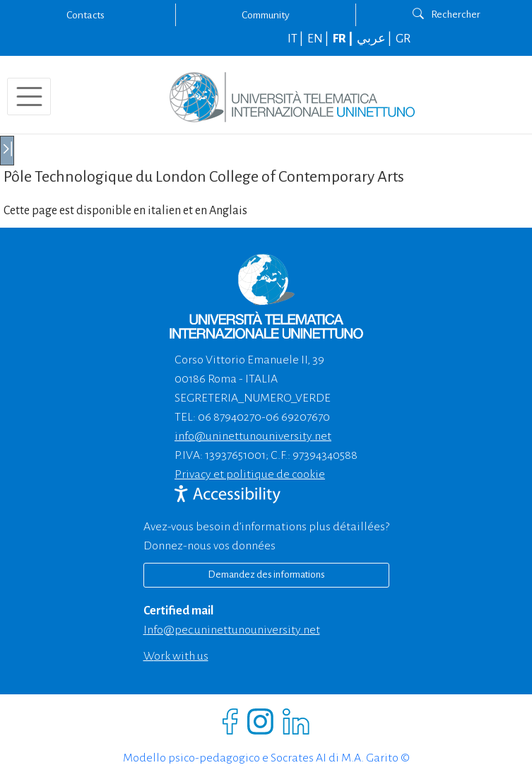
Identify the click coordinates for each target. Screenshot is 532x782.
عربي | (375, 39)
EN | (319, 39)
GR (403, 39)
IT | (296, 39)
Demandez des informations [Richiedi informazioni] (266, 574)
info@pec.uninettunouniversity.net (232, 630)
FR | (344, 39)
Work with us (176, 656)
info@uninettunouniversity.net (253, 436)
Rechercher (447, 14)
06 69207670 (298, 417)
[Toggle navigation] (29, 96)
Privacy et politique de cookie (250, 474)
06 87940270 (230, 417)
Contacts (85, 15)
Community (266, 15)
